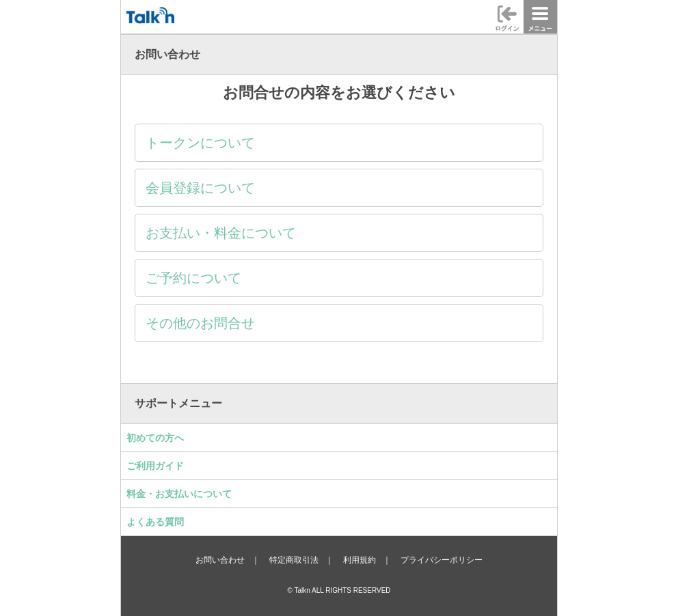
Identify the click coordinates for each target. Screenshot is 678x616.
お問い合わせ (220, 560)
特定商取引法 (294, 560)
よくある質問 (155, 522)
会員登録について (200, 188)
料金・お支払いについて (179, 494)
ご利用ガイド (155, 466)
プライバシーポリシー (442, 560)
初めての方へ (155, 438)
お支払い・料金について (221, 233)
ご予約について (193, 278)
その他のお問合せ (200, 323)
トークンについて (200, 143)
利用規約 (360, 560)
